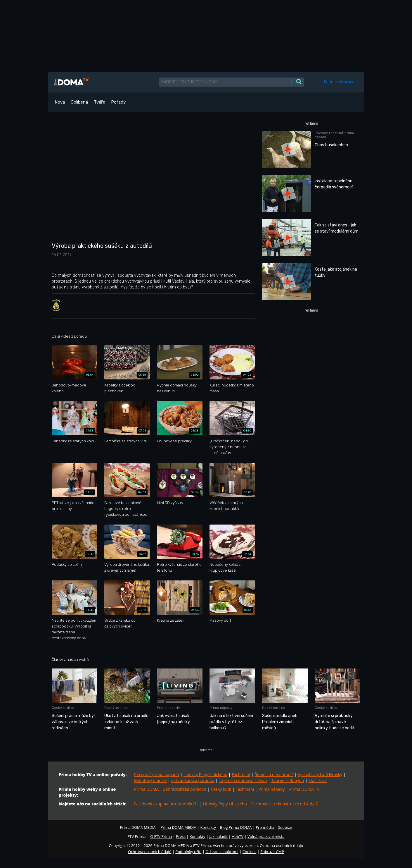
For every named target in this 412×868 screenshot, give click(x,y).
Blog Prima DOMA (236, 827)
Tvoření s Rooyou (288, 780)
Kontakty (208, 827)
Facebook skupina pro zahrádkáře (166, 804)
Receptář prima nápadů (157, 775)
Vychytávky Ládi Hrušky (320, 775)
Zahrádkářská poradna (193, 780)
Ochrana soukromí (222, 852)
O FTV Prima (161, 836)
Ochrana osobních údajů (150, 852)
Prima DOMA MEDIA (178, 827)
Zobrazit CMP (272, 852)
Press (181, 836)
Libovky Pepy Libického (205, 775)
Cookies (249, 852)
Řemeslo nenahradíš (274, 775)
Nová (60, 102)
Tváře (99, 102)
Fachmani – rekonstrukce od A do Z (285, 804)
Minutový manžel (150, 780)
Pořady (118, 102)
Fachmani (241, 775)
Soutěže (285, 827)
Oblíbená (79, 102)
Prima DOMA (147, 789)
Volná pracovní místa (266, 836)
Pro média (265, 827)
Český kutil (221, 789)
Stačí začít (318, 780)
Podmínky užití (188, 852)
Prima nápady (271, 789)
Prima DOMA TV (304, 789)
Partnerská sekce (339, 82)
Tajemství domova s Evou (243, 780)
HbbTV (238, 836)
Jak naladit (218, 836)
